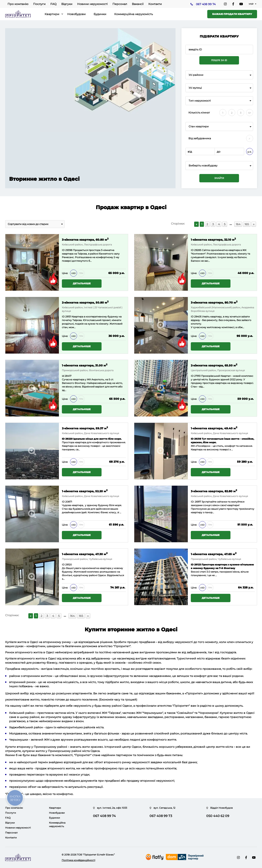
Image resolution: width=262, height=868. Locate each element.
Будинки (100, 14)
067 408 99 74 (206, 4)
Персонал (120, 4)
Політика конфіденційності (78, 860)
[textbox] (219, 166)
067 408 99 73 (161, 816)
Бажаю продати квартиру (232, 14)
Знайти (219, 178)
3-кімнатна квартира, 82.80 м (214, 491)
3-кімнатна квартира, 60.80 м (85, 239)
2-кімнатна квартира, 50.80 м (85, 302)
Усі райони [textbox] (196, 75)
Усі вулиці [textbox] (195, 88)
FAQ (53, 4)
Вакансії (138, 4)
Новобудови (76, 14)
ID (63, 250)
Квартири (52, 14)
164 (238, 224)
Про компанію (18, 4)
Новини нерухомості (92, 4)
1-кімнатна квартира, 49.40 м (214, 428)
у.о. (250, 152)
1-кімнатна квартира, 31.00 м (85, 365)
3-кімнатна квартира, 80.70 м (214, 302)
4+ (250, 113)
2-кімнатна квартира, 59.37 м (85, 428)
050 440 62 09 (218, 816)
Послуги (39, 4)
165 (247, 224)
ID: (192, 502)
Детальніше (82, 283)
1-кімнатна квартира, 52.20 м (85, 491)
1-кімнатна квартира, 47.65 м (214, 554)
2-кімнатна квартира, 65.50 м (214, 365)
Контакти (155, 4)
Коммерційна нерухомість (134, 14)
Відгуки (67, 4)
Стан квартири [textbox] (199, 126)
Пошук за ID (219, 60)
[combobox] (219, 75)
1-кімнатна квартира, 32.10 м (213, 239)
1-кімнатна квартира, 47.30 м (85, 554)
